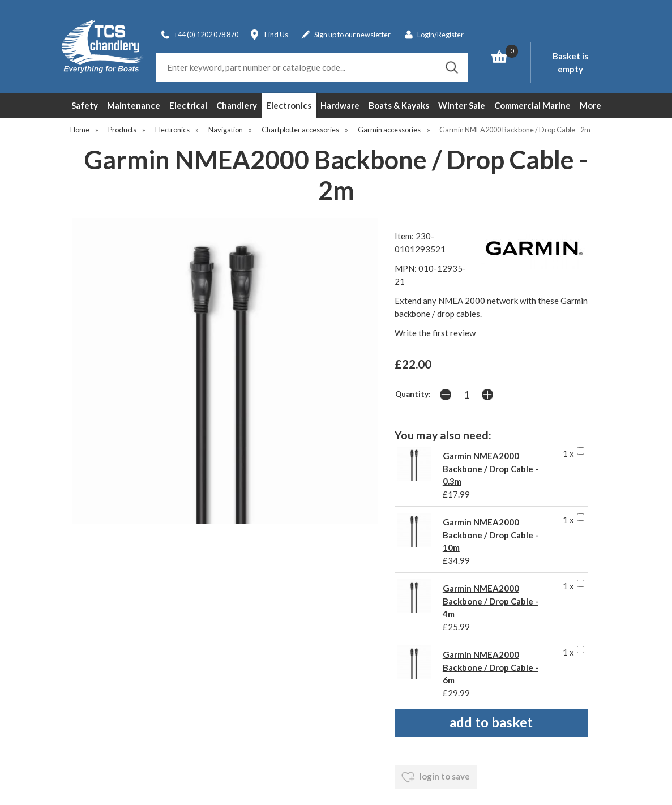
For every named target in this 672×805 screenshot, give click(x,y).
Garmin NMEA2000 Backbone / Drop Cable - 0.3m (491, 468)
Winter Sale (462, 105)
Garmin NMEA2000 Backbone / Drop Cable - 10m (491, 535)
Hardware (340, 105)
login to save (436, 777)
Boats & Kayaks (399, 105)
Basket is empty (570, 63)
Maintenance (134, 105)
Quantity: (413, 394)
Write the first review (435, 333)
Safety (85, 105)
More (590, 105)
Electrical (188, 105)
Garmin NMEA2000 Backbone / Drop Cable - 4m (491, 601)
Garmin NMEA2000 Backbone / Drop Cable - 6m (491, 667)
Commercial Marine (532, 105)
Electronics (289, 105)
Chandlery (237, 105)
